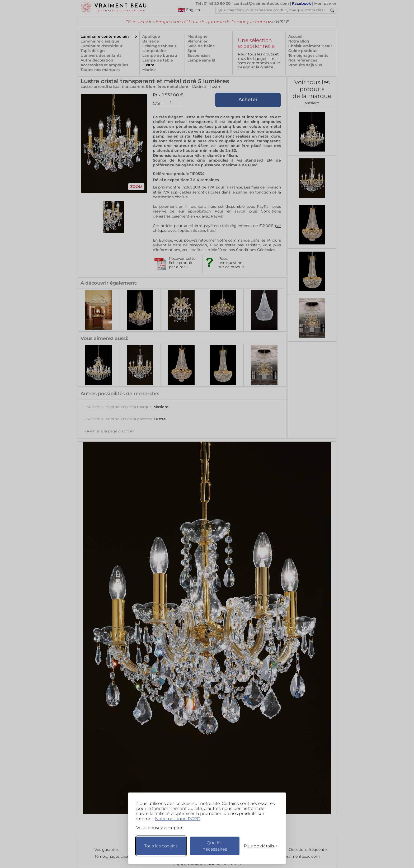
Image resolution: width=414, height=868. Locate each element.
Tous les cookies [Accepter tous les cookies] (161, 846)
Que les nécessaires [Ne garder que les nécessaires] (215, 846)
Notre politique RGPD (178, 819)
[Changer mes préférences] (258, 846)
